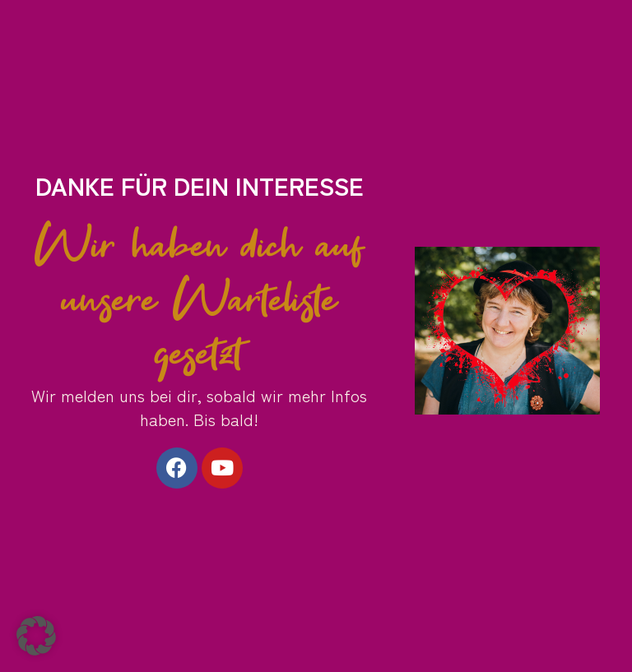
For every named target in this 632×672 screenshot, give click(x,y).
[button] (36, 636)
